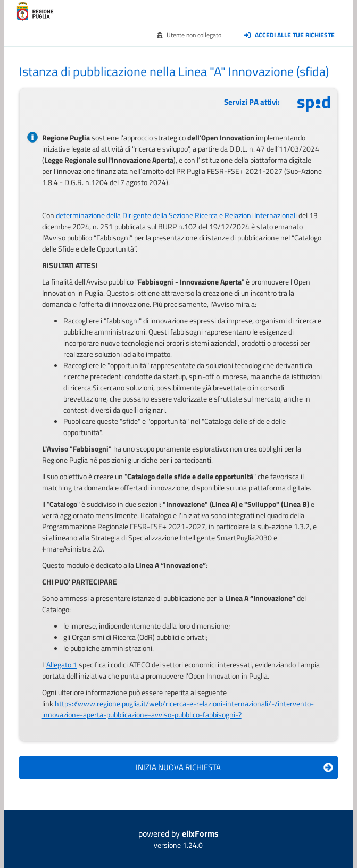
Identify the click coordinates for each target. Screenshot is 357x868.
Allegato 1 (62, 665)
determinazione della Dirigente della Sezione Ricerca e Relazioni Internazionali (176, 215)
